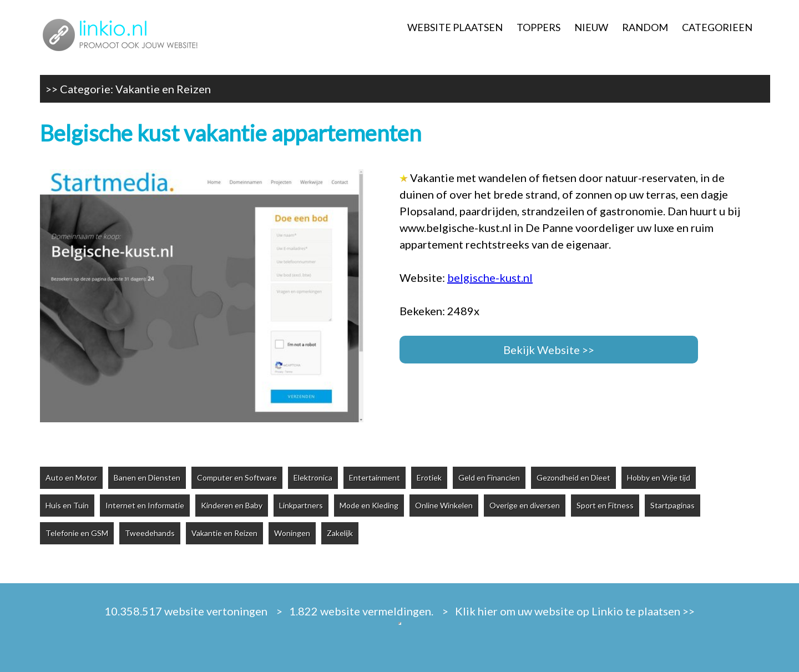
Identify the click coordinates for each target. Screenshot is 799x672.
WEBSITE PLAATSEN (455, 27)
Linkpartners (301, 505)
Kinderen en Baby (232, 505)
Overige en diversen (525, 505)
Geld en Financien (489, 478)
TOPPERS (538, 27)
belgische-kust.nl (490, 277)
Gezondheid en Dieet (573, 478)
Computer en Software (237, 478)
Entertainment (375, 478)
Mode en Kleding (369, 505)
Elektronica (313, 478)
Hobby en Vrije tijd (659, 478)
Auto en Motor (71, 478)
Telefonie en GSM (77, 533)
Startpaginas (672, 505)
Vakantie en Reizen (163, 89)
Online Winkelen (444, 505)
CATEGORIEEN (717, 27)
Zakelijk (340, 533)
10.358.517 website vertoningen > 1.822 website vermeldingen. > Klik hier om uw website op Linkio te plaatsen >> (399, 611)
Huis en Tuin (67, 505)
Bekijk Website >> (549, 350)
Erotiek (429, 478)
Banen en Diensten (147, 478)
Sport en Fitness (605, 505)
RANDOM (645, 27)
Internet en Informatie (145, 505)
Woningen (292, 533)
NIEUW (591, 27)
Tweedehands (150, 533)
